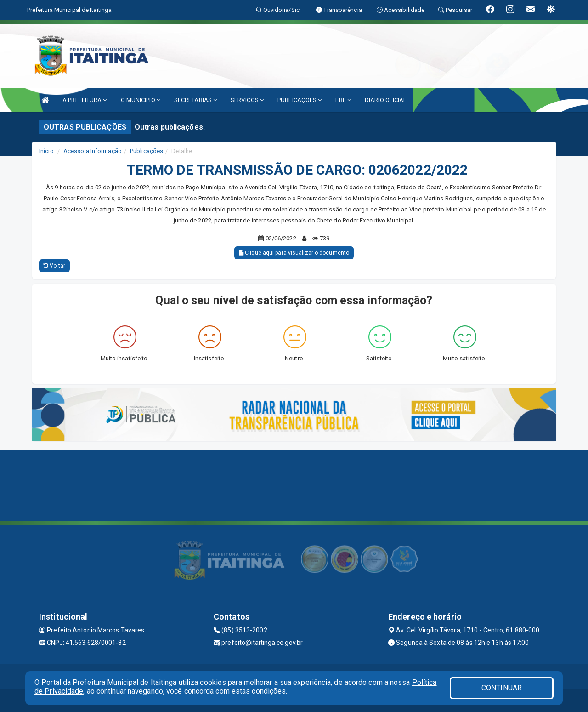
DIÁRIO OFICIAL (386, 100)
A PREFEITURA (85, 100)
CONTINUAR (502, 688)
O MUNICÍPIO (141, 100)
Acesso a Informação (93, 151)
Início (46, 151)
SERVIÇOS (247, 100)
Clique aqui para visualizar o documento (294, 253)
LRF (343, 100)
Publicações (147, 151)
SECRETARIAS (195, 100)
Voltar (54, 266)
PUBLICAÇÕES (300, 100)
